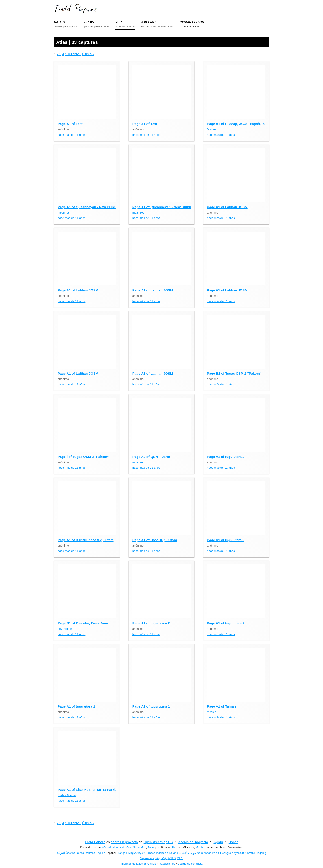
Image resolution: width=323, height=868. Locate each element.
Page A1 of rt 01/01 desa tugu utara (86, 540)
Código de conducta (190, 864)
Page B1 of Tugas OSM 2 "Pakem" (234, 373)
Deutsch (90, 853)
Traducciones (167, 864)
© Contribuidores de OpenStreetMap (123, 848)
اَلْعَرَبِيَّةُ (61, 853)
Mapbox (201, 848)
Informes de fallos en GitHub (138, 864)
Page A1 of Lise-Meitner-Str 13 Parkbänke (91, 790)
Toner (151, 848)
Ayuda (218, 842)
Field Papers (95, 842)
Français (122, 853)
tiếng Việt (161, 858)
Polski (216, 853)
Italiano (173, 853)
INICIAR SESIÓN (192, 22)
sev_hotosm (65, 629)
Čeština (70, 853)
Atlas (62, 42)
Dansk (80, 853)
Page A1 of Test (70, 124)
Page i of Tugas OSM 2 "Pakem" (83, 457)
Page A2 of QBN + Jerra (151, 457)
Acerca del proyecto (193, 842)
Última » (88, 54)
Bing (174, 848)
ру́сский (239, 853)
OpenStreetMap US (158, 842)
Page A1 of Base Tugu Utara (155, 540)
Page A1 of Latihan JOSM (227, 207)
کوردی (192, 853)
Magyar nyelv (137, 853)
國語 (180, 858)
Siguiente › (73, 54)
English (100, 853)
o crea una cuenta (190, 26)
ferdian (212, 129)
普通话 (172, 858)
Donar (233, 842)
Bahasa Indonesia (157, 853)
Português (227, 853)
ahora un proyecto (124, 842)
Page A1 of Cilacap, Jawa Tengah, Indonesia (242, 124)
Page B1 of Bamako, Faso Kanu (83, 623)
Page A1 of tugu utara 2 (226, 457)
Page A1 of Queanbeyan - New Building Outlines (96, 207)
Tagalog (261, 853)
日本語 (183, 853)
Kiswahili (250, 853)
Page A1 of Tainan (221, 706)
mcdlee (212, 712)
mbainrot (63, 213)
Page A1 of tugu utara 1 (151, 706)
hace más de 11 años (72, 135)
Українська (147, 858)
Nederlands (204, 853)
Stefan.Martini (67, 795)
